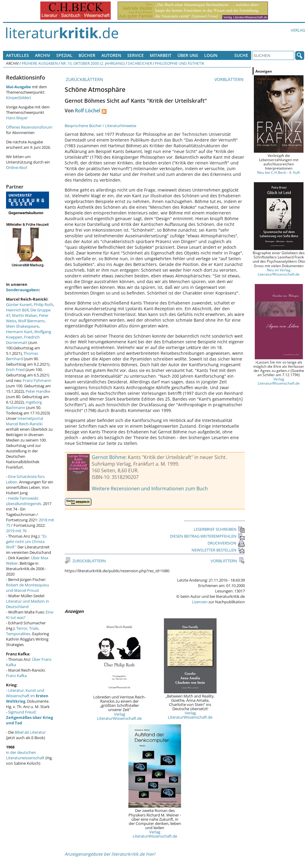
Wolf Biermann (31, 321)
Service (136, 55)
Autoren (111, 55)
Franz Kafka (16, 676)
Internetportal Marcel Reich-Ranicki (25, 421)
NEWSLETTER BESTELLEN (218, 550)
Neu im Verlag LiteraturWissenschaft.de (279, 272)
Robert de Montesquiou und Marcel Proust (28, 588)
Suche (241, 55)
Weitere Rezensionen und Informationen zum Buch (150, 489)
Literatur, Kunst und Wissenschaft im (27, 696)
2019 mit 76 (16, 531)
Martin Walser (25, 315)
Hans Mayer (17, 118)
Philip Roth (43, 304)
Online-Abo (16, 167)
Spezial (64, 55)
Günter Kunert (19, 304)
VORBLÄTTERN (230, 79)
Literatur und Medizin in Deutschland (28, 604)
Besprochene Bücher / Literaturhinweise (100, 126)
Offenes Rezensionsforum (29, 127)
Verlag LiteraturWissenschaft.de (119, 716)
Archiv (43, 55)
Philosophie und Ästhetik (180, 63)
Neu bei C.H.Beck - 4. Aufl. (279, 172)
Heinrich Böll (17, 310)
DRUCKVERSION (226, 543)
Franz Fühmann (37, 380)
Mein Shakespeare (22, 326)
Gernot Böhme (109, 457)
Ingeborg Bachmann (24, 405)
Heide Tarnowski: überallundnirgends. (24, 501)
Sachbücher (140, 63)
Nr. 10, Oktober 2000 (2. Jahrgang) (93, 63)
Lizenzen (200, 602)
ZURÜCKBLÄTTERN (84, 79)
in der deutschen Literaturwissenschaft (25, 755)
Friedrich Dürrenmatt (23, 340)
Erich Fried (15, 370)
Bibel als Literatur (30, 732)
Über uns (188, 55)
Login (211, 55)
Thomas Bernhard (22, 356)
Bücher (87, 55)
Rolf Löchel (88, 111)
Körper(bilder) (18, 98)
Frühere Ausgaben (40, 63)
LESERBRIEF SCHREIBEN (219, 529)
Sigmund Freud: (29, 717)
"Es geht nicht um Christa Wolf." (26, 542)
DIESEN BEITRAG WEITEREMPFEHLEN (207, 536)
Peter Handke (38, 391)
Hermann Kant (19, 332)
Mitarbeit (161, 55)
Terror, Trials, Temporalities (23, 631)
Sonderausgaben (22, 290)
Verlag (298, 30)
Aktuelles (17, 55)
